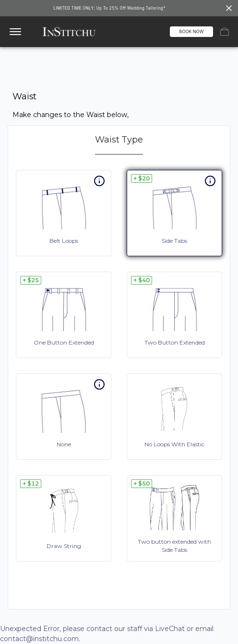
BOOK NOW (192, 31)
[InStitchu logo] (69, 32)
